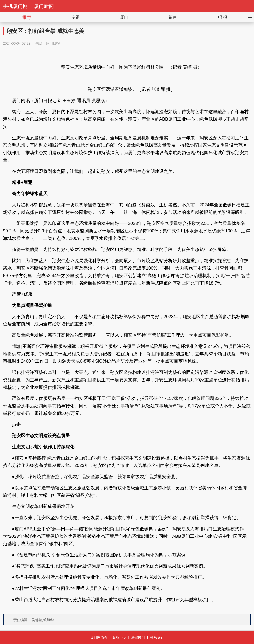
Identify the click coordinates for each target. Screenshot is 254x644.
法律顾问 (138, 637)
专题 (75, 17)
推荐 (27, 17)
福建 (173, 17)
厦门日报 (53, 43)
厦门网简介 (99, 637)
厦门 (124, 17)
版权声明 (119, 637)
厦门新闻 (44, 6)
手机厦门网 (15, 6)
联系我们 (157, 637)
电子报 (221, 17)
